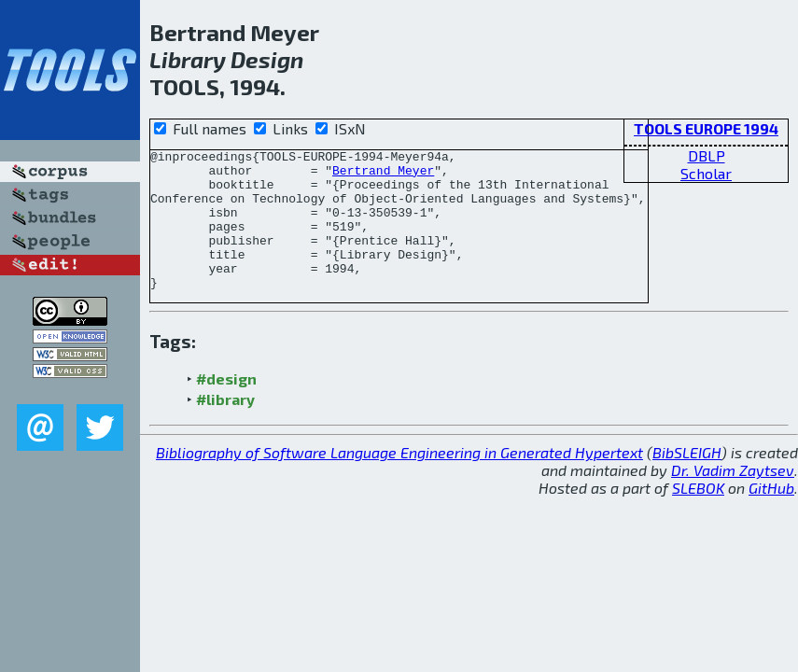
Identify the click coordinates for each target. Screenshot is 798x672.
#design (226, 406)
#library (225, 427)
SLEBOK (698, 516)
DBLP (707, 155)
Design (267, 59)
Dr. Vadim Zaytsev (733, 498)
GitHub (771, 516)
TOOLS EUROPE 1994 (706, 128)
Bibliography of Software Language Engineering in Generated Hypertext (399, 480)
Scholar (706, 173)
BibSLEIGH (687, 480)
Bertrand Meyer (383, 175)
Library (188, 59)
